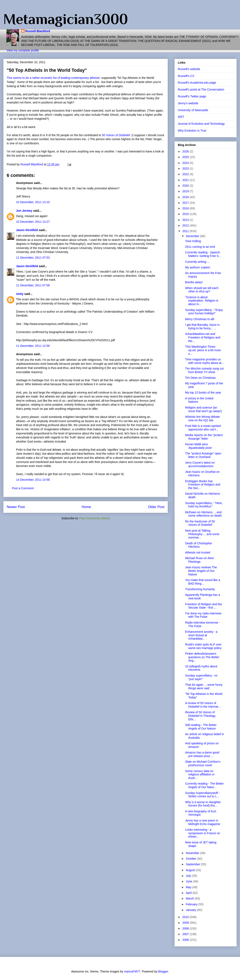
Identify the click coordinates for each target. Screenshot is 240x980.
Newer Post (16, 507)
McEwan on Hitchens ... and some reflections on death (203, 514)
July (189, 876)
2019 (186, 191)
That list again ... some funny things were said (204, 686)
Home (86, 507)
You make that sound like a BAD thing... (203, 582)
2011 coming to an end (200, 247)
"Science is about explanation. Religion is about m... (202, 301)
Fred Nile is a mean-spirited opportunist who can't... (203, 428)
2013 (186, 220)
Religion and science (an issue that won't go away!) (203, 409)
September (193, 864)
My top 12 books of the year (203, 393)
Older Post (156, 507)
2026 (186, 151)
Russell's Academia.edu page (197, 83)
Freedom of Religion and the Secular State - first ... (204, 606)
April (189, 893)
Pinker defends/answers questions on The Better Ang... (202, 657)
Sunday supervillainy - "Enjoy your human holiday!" (204, 312)
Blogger (163, 971)
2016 (186, 208)
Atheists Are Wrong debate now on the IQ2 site (202, 418)
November (193, 853)
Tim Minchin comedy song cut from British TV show (204, 370)
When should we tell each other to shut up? (202, 290)
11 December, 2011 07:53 (33, 258)
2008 (186, 928)
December (193, 236)
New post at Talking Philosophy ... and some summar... (202, 534)
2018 (186, 197)
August (191, 870)
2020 (186, 186)
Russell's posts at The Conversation (201, 89)
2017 (186, 203)
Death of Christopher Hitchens (199, 545)
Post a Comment (23, 488)
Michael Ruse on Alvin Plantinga (200, 560)
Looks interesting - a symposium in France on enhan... (203, 833)
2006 (186, 940)
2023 (186, 169)
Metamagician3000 (66, 19)
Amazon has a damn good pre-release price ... (202, 754)
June (189, 881)
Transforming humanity (200, 589)
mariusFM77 (132, 971)
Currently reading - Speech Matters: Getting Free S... (203, 254)
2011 (186, 231)
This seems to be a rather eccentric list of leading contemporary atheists (53, 78)
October (191, 859)
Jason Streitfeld (27, 230)
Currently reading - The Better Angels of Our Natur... (204, 785)
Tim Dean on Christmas (200, 378)
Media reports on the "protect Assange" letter (204, 437)
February (192, 904)
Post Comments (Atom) (94, 518)
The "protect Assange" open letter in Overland (203, 455)
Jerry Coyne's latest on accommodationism (200, 464)
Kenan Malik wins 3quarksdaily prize (198, 446)
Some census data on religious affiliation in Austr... (200, 775)
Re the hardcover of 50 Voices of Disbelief (200, 523)
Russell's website (189, 69)
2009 (186, 923)
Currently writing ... (197, 262)
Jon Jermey (24, 211)
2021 (186, 180)
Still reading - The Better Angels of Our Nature (201, 727)
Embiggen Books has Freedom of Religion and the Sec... (203, 485)
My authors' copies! (198, 267)
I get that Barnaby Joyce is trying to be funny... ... (202, 326)
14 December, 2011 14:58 (33, 480)
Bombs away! (194, 282)
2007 (186, 934)
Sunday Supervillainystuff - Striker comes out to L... (202, 795)
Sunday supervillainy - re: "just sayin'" (201, 677)
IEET (181, 117)
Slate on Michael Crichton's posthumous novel (203, 763)
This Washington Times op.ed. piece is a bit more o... (203, 350)
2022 (186, 174)
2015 (186, 214)
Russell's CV (186, 76)
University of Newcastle (193, 110)
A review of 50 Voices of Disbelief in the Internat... (203, 705)
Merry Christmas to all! (200, 319)
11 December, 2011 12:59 (33, 346)
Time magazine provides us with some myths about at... (204, 361)
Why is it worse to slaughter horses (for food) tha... (203, 804)
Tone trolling (193, 241)
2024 (186, 163)
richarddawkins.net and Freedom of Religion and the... (203, 337)
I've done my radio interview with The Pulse (203, 615)
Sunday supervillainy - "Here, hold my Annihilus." (204, 505)
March (190, 898)
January (191, 910)
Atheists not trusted (198, 552)
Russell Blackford (38, 31)
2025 (186, 157)
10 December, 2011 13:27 (33, 222)
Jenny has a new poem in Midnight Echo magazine (203, 822)
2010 (186, 917)
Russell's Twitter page (192, 96)
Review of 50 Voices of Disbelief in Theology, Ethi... (201, 716)
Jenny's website (188, 103)
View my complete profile (23, 50)
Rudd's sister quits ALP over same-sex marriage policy (203, 646)
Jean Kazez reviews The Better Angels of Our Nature (201, 571)
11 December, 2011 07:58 (33, 285)
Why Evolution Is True (192, 131)
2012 (186, 225)
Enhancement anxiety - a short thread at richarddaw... (201, 635)
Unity (20, 294)
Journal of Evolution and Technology (201, 124)
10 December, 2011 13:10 (33, 202)
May (189, 887)
